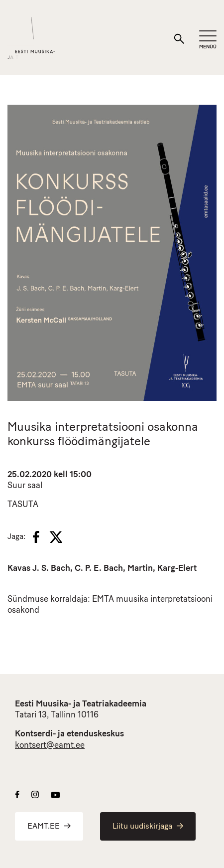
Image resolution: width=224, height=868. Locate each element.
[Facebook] (36, 537)
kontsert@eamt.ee (50, 746)
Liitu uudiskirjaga (148, 827)
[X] (56, 537)
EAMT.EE (49, 827)
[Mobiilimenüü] (208, 40)
